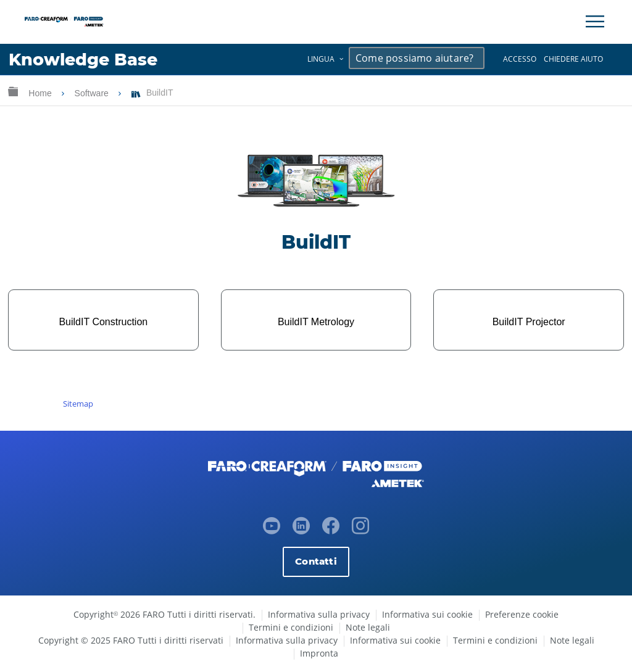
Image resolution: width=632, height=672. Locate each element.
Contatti (316, 561)
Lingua (321, 59)
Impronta (319, 653)
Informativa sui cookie (427, 614)
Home (41, 93)
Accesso (520, 59)
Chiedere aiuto (573, 59)
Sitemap (78, 404)
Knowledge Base (83, 60)
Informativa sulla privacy (319, 614)
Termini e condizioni (291, 627)
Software (93, 93)
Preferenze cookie (522, 614)
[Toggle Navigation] (595, 22)
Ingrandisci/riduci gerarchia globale (13, 91)
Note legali (368, 627)
